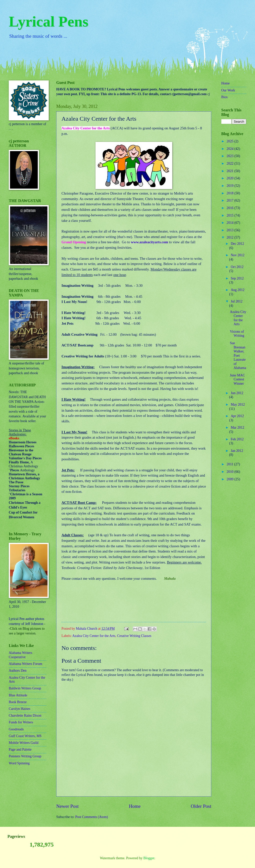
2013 (230, 230)
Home (135, 806)
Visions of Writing (237, 334)
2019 (230, 186)
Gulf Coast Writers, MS (25, 736)
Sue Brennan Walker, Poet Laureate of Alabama (238, 355)
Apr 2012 (237, 416)
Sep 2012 (237, 278)
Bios (224, 97)
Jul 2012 (237, 301)
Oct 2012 (237, 267)
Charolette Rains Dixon (25, 716)
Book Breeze (18, 702)
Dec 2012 (237, 244)
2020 (230, 178)
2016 (230, 208)
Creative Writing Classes (134, 636)
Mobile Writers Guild (24, 743)
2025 (230, 141)
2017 (230, 200)
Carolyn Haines (19, 709)
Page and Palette (20, 749)
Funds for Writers (21, 722)
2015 (230, 215)
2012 (230, 237)
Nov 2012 (238, 255)
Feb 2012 (237, 439)
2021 (230, 171)
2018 (230, 193)
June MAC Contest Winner (237, 379)
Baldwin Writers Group (25, 688)
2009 (230, 479)
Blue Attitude (18, 695)
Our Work (228, 90)
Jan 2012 (237, 451)
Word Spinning (19, 763)
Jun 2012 (237, 393)
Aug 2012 (238, 290)
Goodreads (16, 729)
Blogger (149, 858)
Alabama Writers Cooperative (20, 655)
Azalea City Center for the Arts (94, 636)
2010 (230, 472)
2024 (230, 149)
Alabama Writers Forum (25, 664)
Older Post (201, 806)
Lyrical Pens (48, 21)
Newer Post (67, 806)
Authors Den (18, 671)
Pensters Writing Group (25, 756)
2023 (230, 156)
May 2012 (238, 405)
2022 (230, 163)
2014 (230, 223)
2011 (230, 464)
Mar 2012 (237, 428)
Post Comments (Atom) (92, 817)
